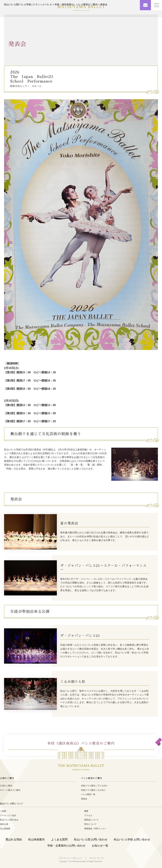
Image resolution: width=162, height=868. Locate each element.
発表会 (84, 799)
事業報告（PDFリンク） (95, 829)
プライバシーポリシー (70, 858)
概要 (86, 811)
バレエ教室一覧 (88, 794)
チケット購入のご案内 (10, 790)
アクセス (88, 815)
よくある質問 (59, 839)
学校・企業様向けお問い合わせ (66, 846)
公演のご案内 (6, 786)
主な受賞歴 (5, 829)
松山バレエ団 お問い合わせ (91, 839)
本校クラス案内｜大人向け (93, 790)
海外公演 (4, 824)
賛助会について (91, 820)
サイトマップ (96, 858)
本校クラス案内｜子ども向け (94, 786)
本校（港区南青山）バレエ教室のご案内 (81, 743)
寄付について (90, 824)
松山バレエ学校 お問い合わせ (132, 839)
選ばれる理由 (14, 839)
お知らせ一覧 (100, 846)
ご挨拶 (3, 811)
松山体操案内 (36, 839)
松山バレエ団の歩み (9, 820)
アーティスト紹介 (8, 815)
